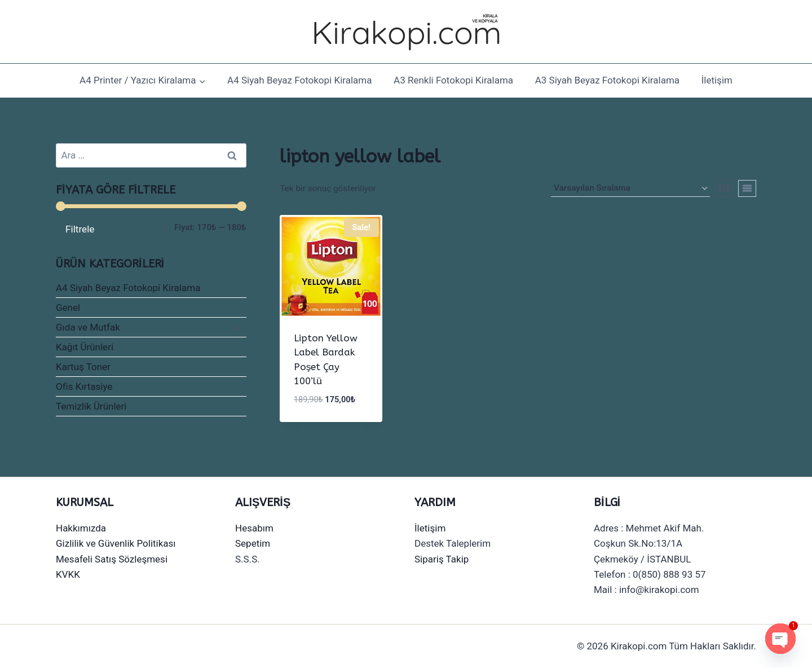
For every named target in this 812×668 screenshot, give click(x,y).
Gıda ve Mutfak (88, 327)
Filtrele (80, 229)
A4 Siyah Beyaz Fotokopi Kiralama (299, 80)
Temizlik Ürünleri (91, 406)
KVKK (68, 574)
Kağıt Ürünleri (85, 347)
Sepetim (253, 543)
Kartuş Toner (83, 367)
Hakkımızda (81, 528)
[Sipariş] (630, 188)
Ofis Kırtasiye (84, 386)
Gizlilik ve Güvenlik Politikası (116, 543)
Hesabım (254, 528)
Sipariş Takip (442, 559)
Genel (68, 307)
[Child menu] (236, 328)
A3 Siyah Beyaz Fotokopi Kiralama (607, 80)
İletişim (717, 80)
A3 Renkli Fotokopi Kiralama (453, 80)
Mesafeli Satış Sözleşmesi (112, 559)
